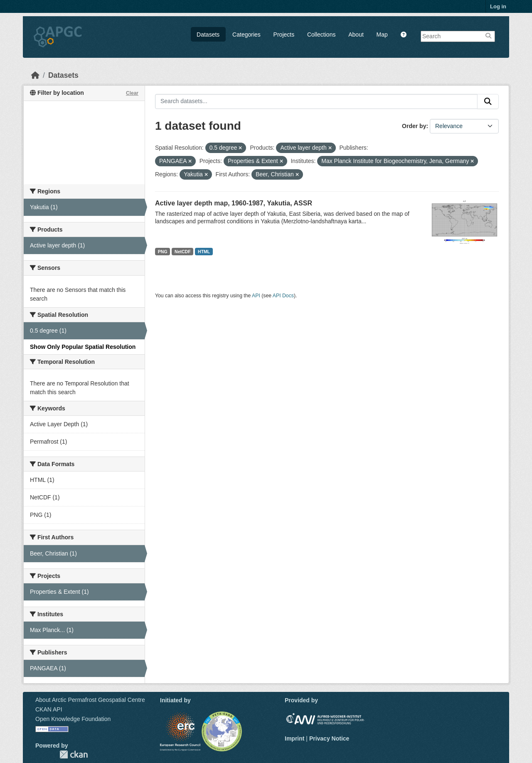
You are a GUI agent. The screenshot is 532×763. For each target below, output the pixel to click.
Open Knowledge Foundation (73, 719)
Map (382, 35)
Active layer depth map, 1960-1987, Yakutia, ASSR (234, 203)
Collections (321, 35)
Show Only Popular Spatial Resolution (83, 347)
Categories (246, 35)
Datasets (208, 35)
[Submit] (488, 101)
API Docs (283, 296)
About (356, 35)
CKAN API (49, 709)
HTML (204, 252)
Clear (132, 93)
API (256, 296)
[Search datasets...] (316, 101)
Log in (498, 6)
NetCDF (183, 252)
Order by (414, 126)
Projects (284, 35)
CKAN (74, 754)
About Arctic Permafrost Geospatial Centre (90, 700)
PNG (163, 252)
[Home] (35, 75)
